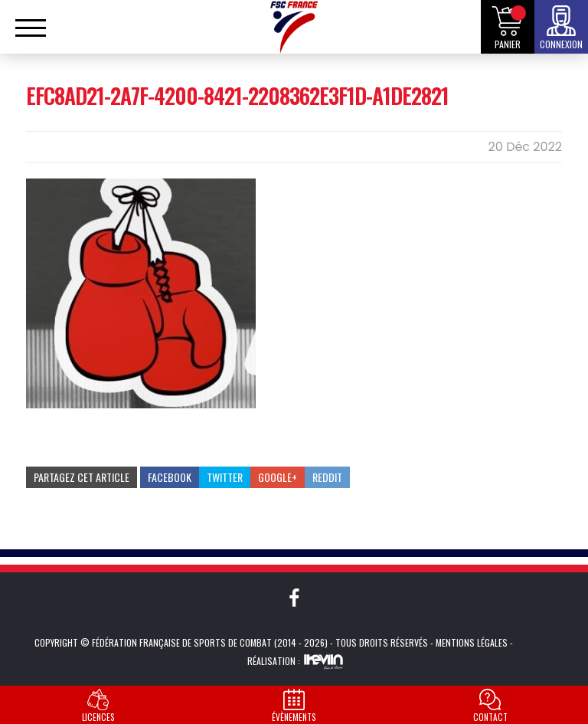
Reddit (327, 477)
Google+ (278, 477)
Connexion (561, 44)
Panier (508, 44)
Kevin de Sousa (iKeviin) (323, 661)
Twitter (225, 477)
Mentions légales (472, 642)
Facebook (170, 477)
